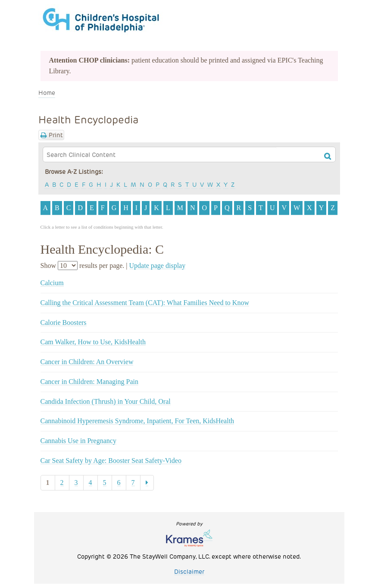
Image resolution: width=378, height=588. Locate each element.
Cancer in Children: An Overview (87, 362)
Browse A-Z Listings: (74, 171)
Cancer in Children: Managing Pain (90, 382)
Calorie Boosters (64, 322)
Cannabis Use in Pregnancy (78, 441)
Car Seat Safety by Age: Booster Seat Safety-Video (111, 461)
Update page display (158, 266)
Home (47, 93)
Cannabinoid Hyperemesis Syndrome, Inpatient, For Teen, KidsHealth (137, 421)
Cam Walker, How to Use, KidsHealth (93, 342)
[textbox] (160, 154)
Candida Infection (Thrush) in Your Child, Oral (106, 401)
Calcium (52, 283)
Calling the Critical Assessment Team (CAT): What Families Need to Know (145, 303)
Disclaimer (189, 571)
